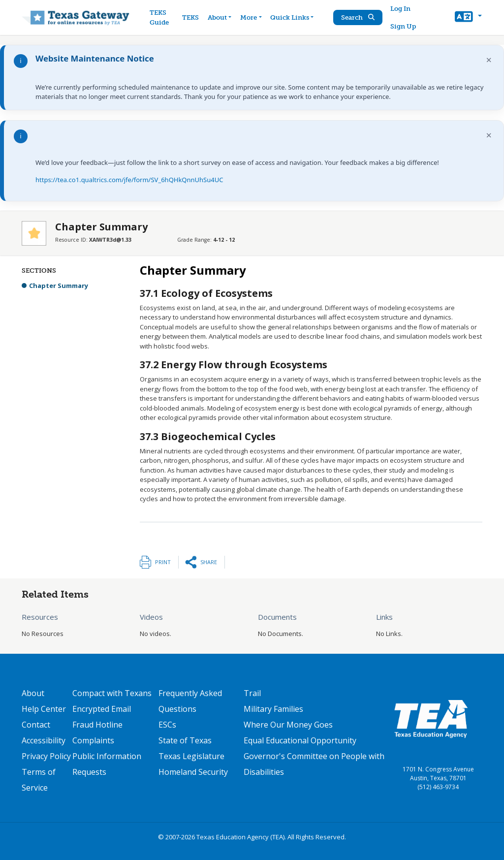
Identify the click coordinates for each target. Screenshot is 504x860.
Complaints (93, 740)
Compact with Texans (112, 693)
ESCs (167, 725)
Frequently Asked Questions (190, 701)
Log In (400, 9)
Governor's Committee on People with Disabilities (314, 764)
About (33, 693)
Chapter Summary (59, 286)
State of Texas (185, 740)
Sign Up (403, 26)
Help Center (44, 709)
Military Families (273, 709)
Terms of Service (39, 780)
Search (358, 17)
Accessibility (44, 740)
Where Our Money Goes (288, 725)
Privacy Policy (46, 756)
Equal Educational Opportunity (300, 740)
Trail (252, 693)
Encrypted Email (102, 709)
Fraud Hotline (97, 725)
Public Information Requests (107, 764)
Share (209, 562)
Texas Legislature (191, 756)
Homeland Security (193, 772)
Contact (36, 725)
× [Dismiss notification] (489, 60)
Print (163, 562)
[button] (468, 18)
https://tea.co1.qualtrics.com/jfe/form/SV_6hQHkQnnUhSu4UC (129, 180)
